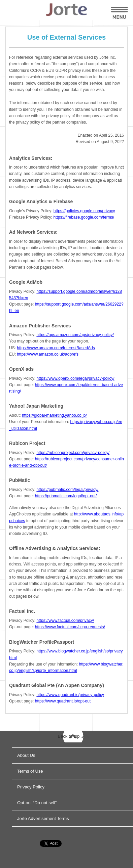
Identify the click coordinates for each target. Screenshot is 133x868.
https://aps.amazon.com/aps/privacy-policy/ (75, 335)
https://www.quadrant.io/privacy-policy (70, 695)
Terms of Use (30, 771)
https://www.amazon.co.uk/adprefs (48, 354)
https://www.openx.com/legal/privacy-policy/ (75, 378)
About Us (26, 755)
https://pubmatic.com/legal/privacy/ (67, 490)
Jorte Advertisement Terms (43, 818)
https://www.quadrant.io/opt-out (63, 701)
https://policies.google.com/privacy (84, 211)
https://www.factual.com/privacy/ (65, 621)
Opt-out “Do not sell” (37, 803)
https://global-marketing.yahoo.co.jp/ (54, 415)
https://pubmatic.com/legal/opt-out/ (66, 496)
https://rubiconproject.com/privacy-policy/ (73, 453)
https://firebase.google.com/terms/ (84, 217)
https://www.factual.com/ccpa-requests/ (70, 627)
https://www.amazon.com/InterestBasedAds (56, 348)
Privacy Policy (31, 787)
